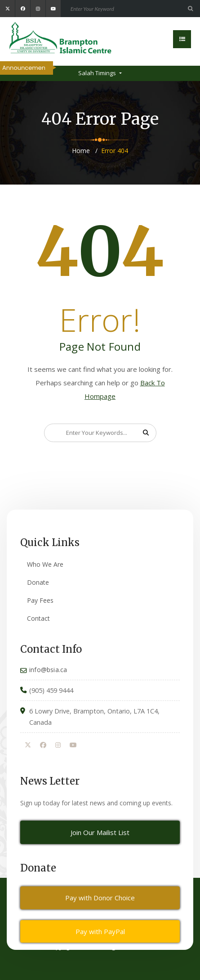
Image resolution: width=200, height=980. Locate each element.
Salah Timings (98, 73)
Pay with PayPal (100, 931)
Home (81, 151)
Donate (38, 582)
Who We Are (45, 564)
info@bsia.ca (48, 670)
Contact (38, 618)
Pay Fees (40, 600)
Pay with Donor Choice (100, 898)
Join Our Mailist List (100, 832)
